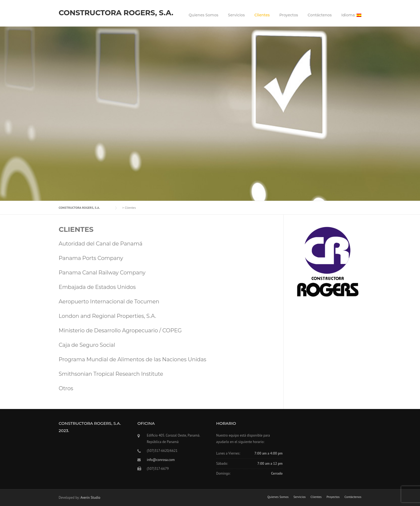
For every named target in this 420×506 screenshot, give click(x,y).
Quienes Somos (203, 15)
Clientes (262, 15)
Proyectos (289, 15)
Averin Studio (90, 498)
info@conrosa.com (161, 460)
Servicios (236, 15)
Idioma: (351, 15)
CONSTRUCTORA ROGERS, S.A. (116, 13)
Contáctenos (320, 15)
